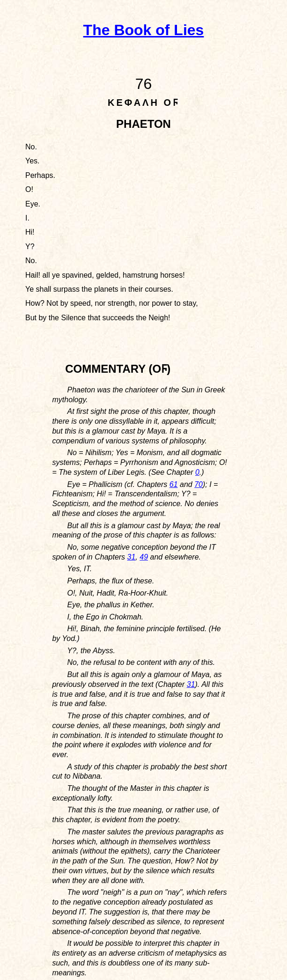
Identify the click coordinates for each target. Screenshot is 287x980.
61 (174, 484)
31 (132, 557)
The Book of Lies (144, 30)
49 (144, 557)
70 (199, 484)
